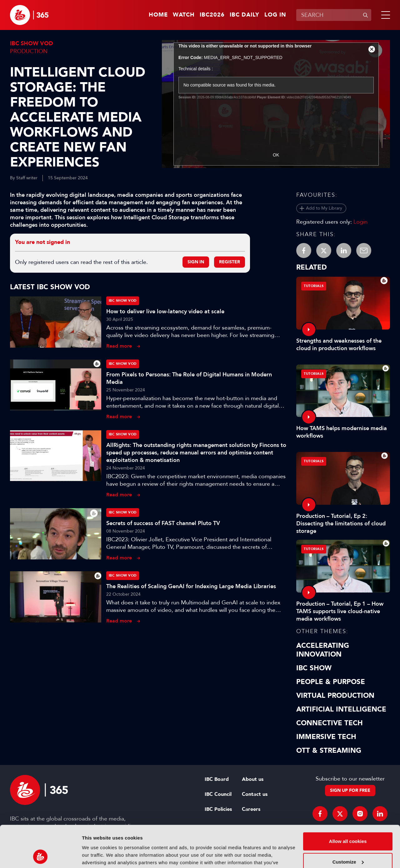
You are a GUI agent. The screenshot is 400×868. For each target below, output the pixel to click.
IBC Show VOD (32, 44)
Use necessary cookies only (348, 843)
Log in (275, 15)
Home (158, 15)
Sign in (196, 262)
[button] (384, 15)
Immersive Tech (326, 737)
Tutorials (314, 286)
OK (276, 155)
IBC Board (217, 779)
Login (360, 222)
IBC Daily (245, 15)
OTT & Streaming (329, 751)
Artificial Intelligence (341, 709)
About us (253, 779)
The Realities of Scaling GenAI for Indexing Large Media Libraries (191, 586)
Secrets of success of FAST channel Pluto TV (163, 523)
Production (29, 51)
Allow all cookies (348, 802)
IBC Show (314, 668)
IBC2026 (212, 15)
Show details (96, 856)
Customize (348, 823)
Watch (184, 15)
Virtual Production (335, 696)
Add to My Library (324, 208)
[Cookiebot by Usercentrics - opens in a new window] (40, 856)
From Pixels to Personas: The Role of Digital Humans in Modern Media (189, 378)
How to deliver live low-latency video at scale (165, 311)
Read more (119, 346)
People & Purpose (331, 682)
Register (230, 262)
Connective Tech (330, 723)
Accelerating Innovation (323, 650)
